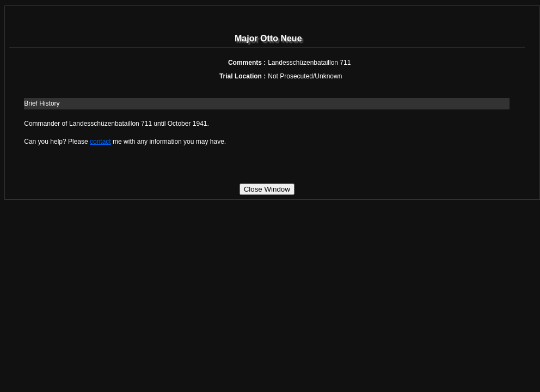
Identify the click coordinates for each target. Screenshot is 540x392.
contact (100, 142)
